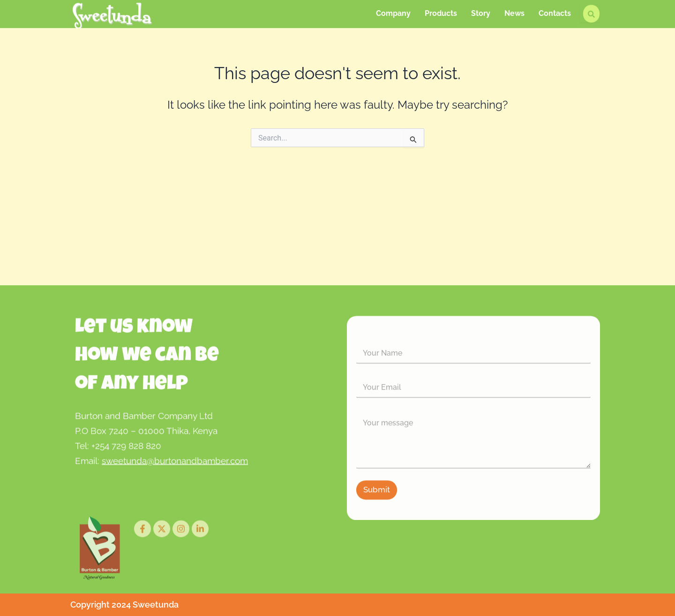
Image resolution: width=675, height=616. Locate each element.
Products (441, 11)
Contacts (555, 11)
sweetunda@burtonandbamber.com (175, 466)
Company (393, 11)
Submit (377, 504)
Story (481, 11)
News (514, 11)
